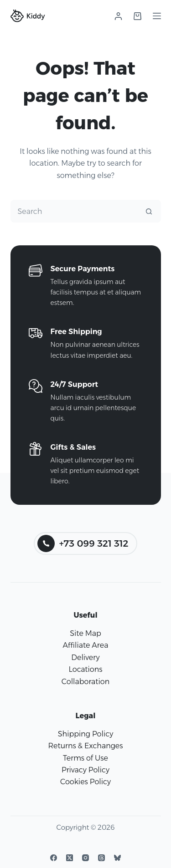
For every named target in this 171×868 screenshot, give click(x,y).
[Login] (118, 16)
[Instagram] (85, 858)
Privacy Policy (85, 770)
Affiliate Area (86, 645)
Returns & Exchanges (85, 746)
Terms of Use (85, 758)
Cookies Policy (85, 782)
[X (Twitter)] (70, 858)
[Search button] (149, 211)
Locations (85, 669)
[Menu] (157, 16)
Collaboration (85, 682)
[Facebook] (54, 858)
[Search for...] (74, 211)
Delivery (85, 657)
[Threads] (101, 858)
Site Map (85, 633)
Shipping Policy (85, 734)
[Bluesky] (117, 858)
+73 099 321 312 (83, 543)
